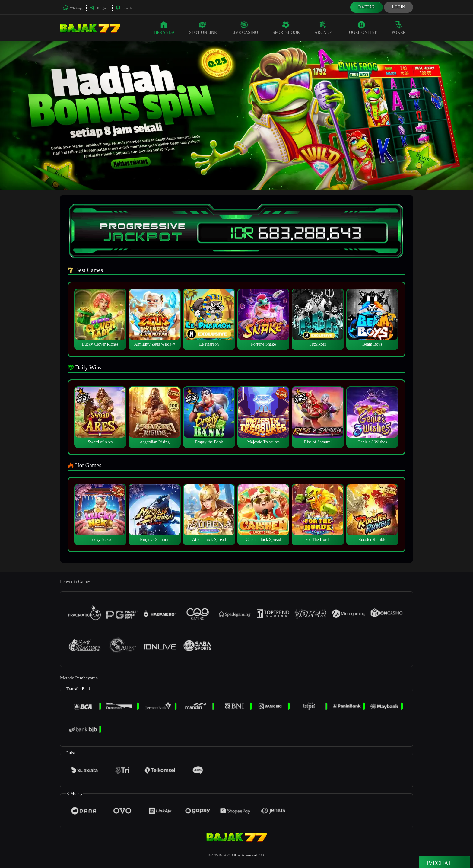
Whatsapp (73, 8)
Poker (399, 28)
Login (398, 7)
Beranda (164, 28)
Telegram (99, 8)
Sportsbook (286, 28)
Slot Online (203, 28)
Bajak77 (224, 855)
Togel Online (362, 28)
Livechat (125, 8)
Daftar (367, 7)
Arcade (323, 28)
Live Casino (245, 28)
